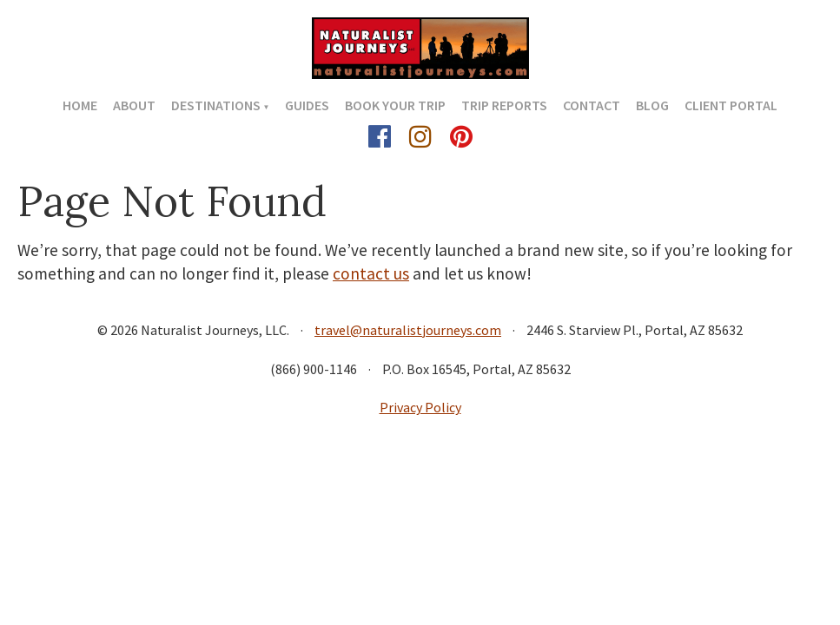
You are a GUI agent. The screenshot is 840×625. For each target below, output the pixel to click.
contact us (371, 273)
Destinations (216, 105)
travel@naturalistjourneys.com (408, 330)
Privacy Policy (420, 407)
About (134, 105)
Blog (652, 105)
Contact (592, 105)
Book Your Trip (395, 105)
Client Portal (731, 105)
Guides (307, 105)
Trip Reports (504, 105)
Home (80, 105)
